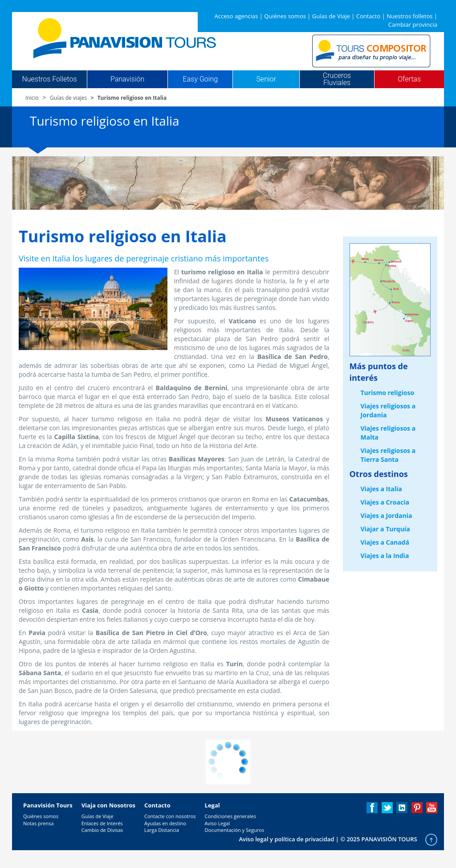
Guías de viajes (68, 98)
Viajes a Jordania (387, 516)
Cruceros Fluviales (337, 79)
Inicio (32, 98)
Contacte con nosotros (170, 816)
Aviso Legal (218, 823)
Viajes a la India (385, 556)
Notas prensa (39, 823)
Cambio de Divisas (102, 830)
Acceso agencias (236, 16)
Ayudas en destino (165, 823)
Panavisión (127, 79)
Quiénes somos (285, 16)
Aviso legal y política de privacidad (286, 839)
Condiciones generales (230, 816)
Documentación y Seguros (235, 830)
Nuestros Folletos (49, 79)
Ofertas (409, 79)
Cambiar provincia (413, 24)
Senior (266, 79)
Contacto (368, 16)
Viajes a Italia (381, 489)
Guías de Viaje (331, 16)
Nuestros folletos (409, 16)
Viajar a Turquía (385, 529)
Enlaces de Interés (102, 823)
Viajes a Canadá (385, 542)
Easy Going (200, 79)
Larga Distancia (162, 830)
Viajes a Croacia (385, 502)
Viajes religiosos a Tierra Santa (388, 455)
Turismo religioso (388, 393)
